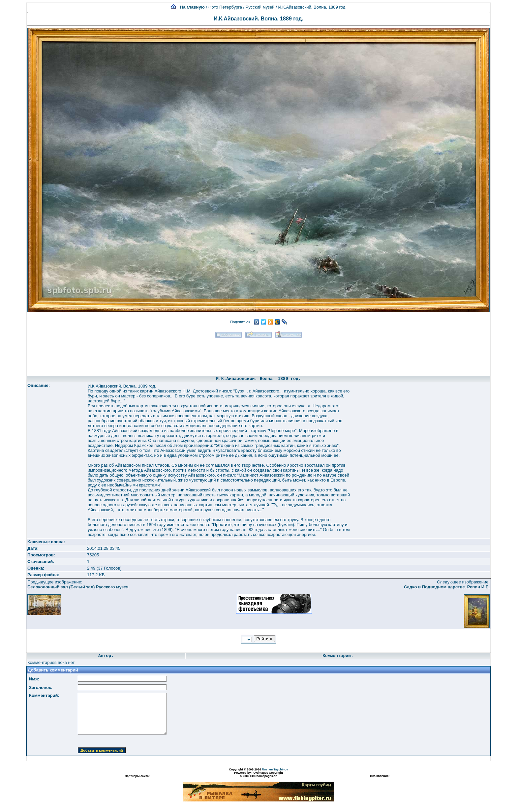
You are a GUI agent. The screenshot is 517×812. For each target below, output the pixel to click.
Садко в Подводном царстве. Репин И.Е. (447, 587)
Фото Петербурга (225, 7)
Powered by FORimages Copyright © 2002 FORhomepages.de (258, 774)
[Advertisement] (258, 354)
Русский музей (260, 7)
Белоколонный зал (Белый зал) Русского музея (78, 587)
